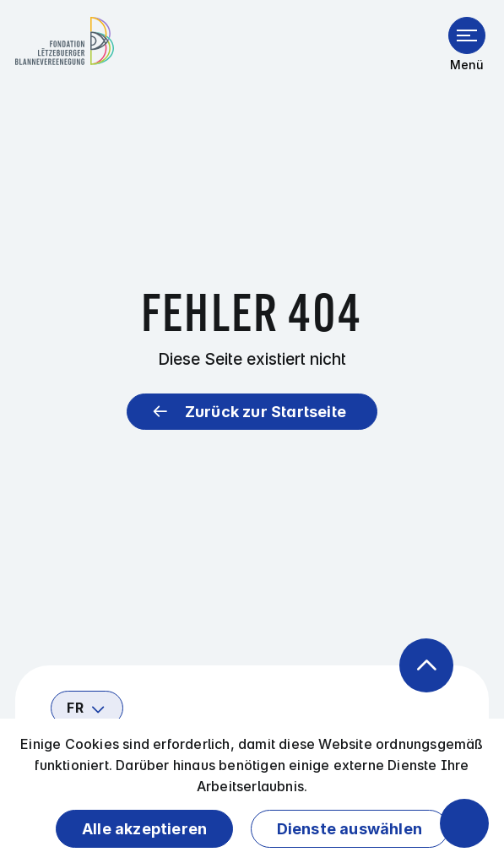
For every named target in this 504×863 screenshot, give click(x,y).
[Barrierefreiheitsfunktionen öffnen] (464, 823)
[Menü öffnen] (467, 35)
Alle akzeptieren (144, 829)
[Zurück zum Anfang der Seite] (426, 665)
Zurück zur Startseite (266, 412)
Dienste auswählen (350, 829)
